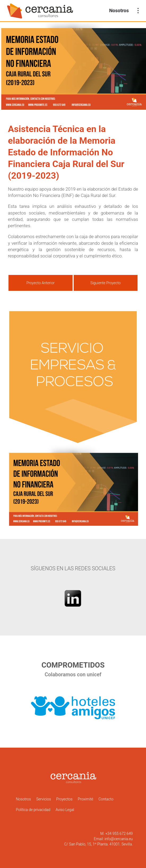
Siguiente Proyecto (105, 283)
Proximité (86, 799)
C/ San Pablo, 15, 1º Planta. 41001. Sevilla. (98, 844)
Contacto (106, 799)
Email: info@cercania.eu (113, 839)
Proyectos (64, 799)
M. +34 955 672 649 (117, 834)
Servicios (44, 799)
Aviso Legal (65, 810)
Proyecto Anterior (41, 283)
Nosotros (119, 10)
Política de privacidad (33, 810)
